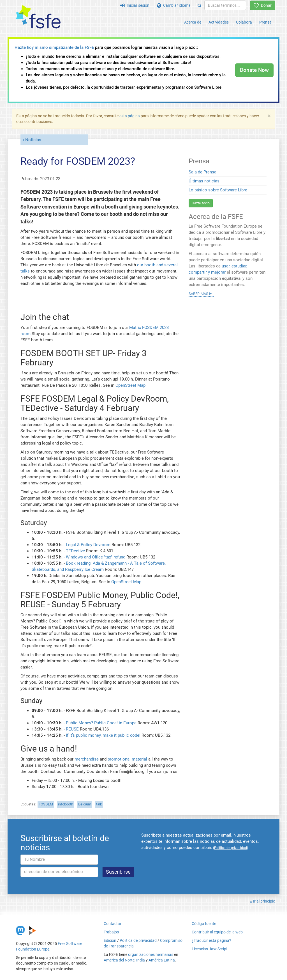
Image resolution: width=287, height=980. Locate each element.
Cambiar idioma (174, 5)
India (141, 960)
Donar (263, 5)
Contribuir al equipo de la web (217, 932)
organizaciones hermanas (151, 954)
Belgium (85, 804)
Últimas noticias (204, 181)
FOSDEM (46, 804)
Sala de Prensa (202, 172)
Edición (110, 940)
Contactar (113, 924)
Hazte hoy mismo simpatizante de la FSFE (54, 47)
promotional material (127, 759)
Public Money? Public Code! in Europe (101, 723)
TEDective (75, 551)
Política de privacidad (138, 940)
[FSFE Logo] (38, 17)
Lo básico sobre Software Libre (218, 190)
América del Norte (119, 960)
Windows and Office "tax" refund (96, 557)
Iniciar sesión (135, 5)
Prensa (265, 22)
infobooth (66, 804)
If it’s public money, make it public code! (103, 735)
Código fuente (204, 924)
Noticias (33, 140)
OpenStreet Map (130, 385)
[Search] (199, 5)
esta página (130, 116)
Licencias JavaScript (210, 949)
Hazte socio (201, 203)
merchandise (87, 759)
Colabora (244, 22)
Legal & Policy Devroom (88, 545)
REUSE (72, 729)
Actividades (219, 22)
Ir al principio (264, 901)
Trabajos (111, 932)
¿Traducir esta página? (211, 940)
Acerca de (193, 22)
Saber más (198, 293)
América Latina (162, 960)
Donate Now (254, 70)
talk (99, 804)
